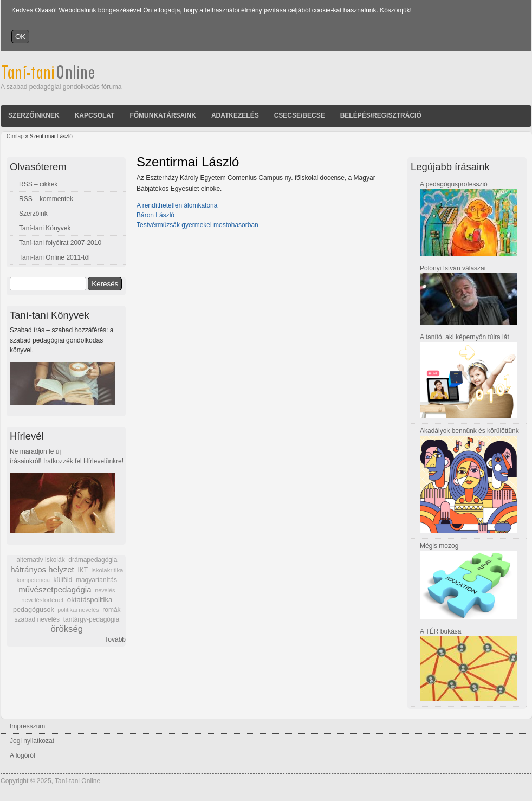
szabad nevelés (37, 619)
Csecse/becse (300, 115)
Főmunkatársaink (163, 115)
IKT (82, 570)
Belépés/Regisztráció (381, 115)
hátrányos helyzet (42, 569)
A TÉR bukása (441, 631)
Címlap (15, 136)
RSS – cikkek (38, 184)
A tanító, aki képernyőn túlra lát (465, 337)
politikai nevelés (78, 610)
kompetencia (33, 580)
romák (111, 610)
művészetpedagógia (55, 589)
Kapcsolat (95, 115)
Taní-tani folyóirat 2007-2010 (60, 243)
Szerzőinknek (34, 115)
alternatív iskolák (40, 560)
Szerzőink (33, 214)
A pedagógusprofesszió (454, 184)
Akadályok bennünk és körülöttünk (469, 431)
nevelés (105, 590)
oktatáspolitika (90, 600)
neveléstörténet (42, 600)
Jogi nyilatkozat (32, 741)
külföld (63, 580)
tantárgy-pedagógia (91, 619)
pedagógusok (34, 610)
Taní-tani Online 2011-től (54, 257)
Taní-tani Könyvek (45, 228)
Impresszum (27, 726)
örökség (67, 629)
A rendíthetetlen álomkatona (177, 205)
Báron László (155, 215)
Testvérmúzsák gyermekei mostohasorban (197, 225)
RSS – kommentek (46, 199)
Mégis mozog (439, 546)
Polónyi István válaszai (453, 268)
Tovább (115, 639)
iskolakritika (108, 570)
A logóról (22, 755)
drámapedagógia (93, 560)
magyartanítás (96, 580)
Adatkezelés (235, 115)
